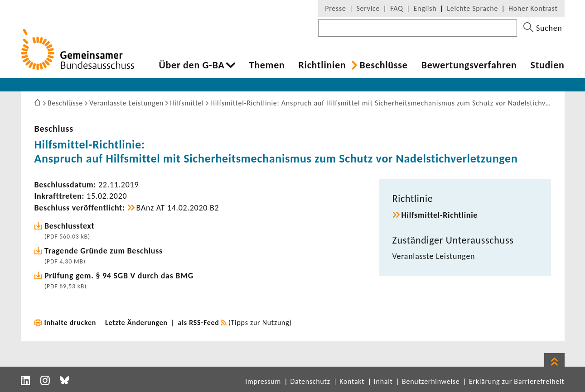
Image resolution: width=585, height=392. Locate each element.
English (425, 8)
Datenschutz (310, 381)
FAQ (396, 8)
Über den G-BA (192, 65)
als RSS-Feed (199, 323)
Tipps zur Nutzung (260, 323)
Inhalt (383, 381)
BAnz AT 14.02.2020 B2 (178, 208)
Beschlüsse (383, 65)
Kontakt (352, 381)
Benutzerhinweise (431, 381)
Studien (548, 65)
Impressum (263, 381)
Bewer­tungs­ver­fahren (469, 65)
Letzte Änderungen (136, 323)
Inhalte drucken (70, 323)
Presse (335, 8)
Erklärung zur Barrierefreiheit (517, 381)
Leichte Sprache (472, 8)
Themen (267, 65)
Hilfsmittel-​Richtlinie (440, 215)
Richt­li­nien (322, 65)
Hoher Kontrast (533, 8)
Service (368, 8)
